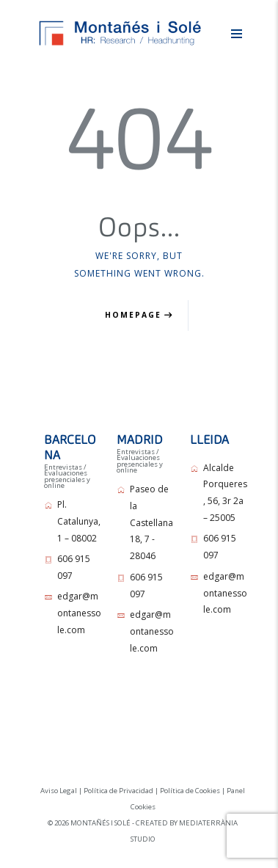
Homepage (133, 315)
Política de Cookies (190, 791)
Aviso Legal (59, 791)
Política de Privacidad (118, 791)
